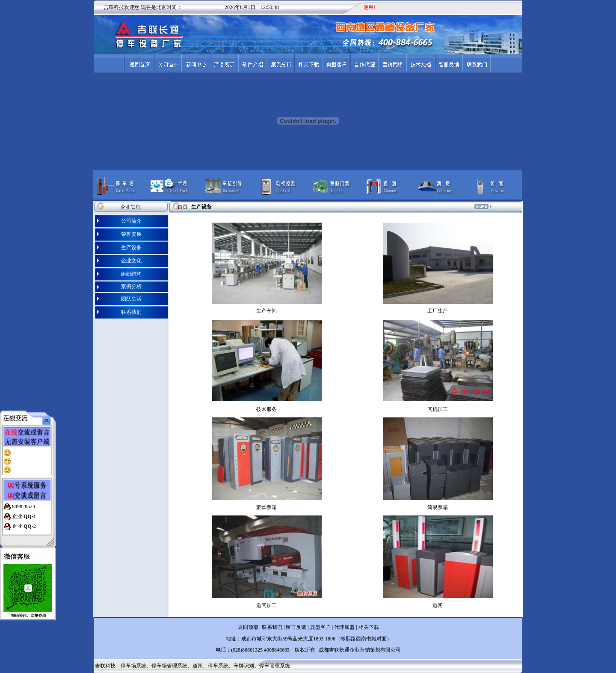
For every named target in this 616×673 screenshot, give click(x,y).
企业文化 (131, 261)
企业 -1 (23, 512)
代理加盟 (344, 627)
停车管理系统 (275, 666)
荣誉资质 (131, 234)
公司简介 (131, 221)
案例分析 (131, 286)
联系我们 (131, 312)
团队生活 (131, 299)
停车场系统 (133, 666)
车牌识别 (244, 666)
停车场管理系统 (169, 666)
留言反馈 (296, 627)
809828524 (23, 503)
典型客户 (320, 627)
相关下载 (369, 627)
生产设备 (131, 247)
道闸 (198, 666)
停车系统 (218, 666)
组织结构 (131, 274)
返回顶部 (248, 627)
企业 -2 (23, 522)
